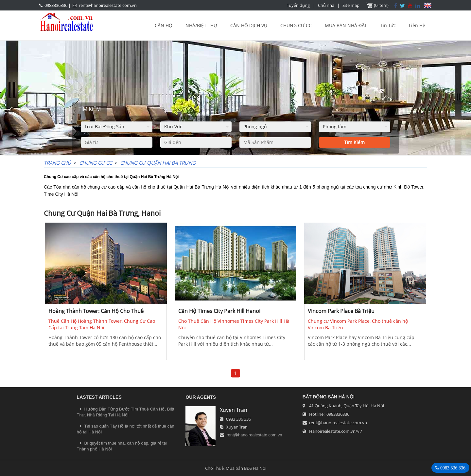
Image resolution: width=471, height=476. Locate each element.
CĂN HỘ (164, 25)
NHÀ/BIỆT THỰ (201, 25)
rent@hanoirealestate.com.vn (108, 5)
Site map (351, 5)
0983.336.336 (452, 468)
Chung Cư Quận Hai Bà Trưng (158, 163)
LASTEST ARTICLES (99, 397)
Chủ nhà (326, 5)
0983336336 (56, 5)
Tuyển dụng (298, 5)
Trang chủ (57, 163)
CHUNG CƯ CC (296, 25)
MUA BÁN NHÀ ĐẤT (346, 25)
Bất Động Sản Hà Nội (329, 397)
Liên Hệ (417, 25)
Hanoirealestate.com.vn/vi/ (336, 431)
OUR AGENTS (201, 397)
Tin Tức (388, 25)
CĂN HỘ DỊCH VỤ (249, 25)
